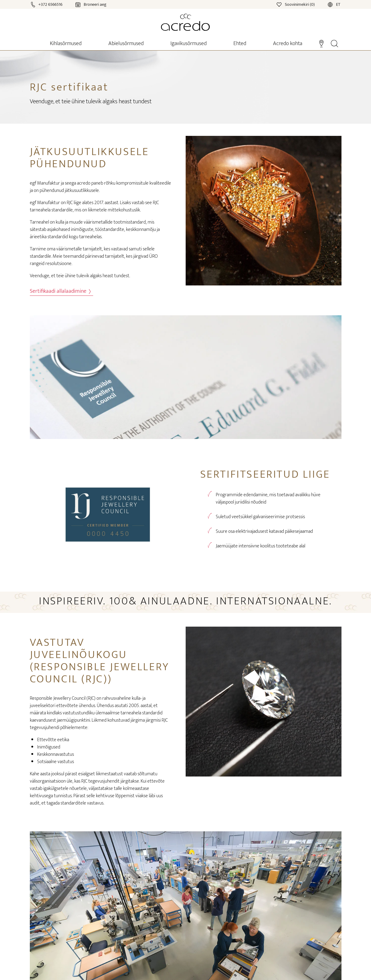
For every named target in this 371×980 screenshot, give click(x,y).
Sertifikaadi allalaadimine (60, 291)
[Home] (185, 22)
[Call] (47, 4)
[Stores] (321, 43)
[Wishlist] (296, 4)
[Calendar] (85, 4)
